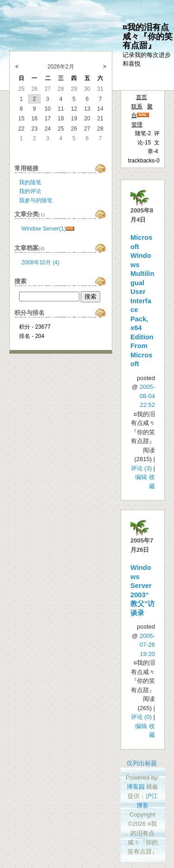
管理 (137, 125)
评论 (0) (142, 717)
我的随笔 (30, 182)
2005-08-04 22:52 (147, 396)
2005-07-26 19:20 (147, 645)
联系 (137, 106)
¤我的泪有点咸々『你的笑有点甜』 (148, 36)
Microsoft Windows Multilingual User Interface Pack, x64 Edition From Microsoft (142, 301)
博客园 (136, 787)
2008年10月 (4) (40, 262)
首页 (142, 97)
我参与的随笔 (36, 200)
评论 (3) (142, 468)
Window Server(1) (44, 229)
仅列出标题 (142, 763)
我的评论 (30, 191)
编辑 (141, 477)
